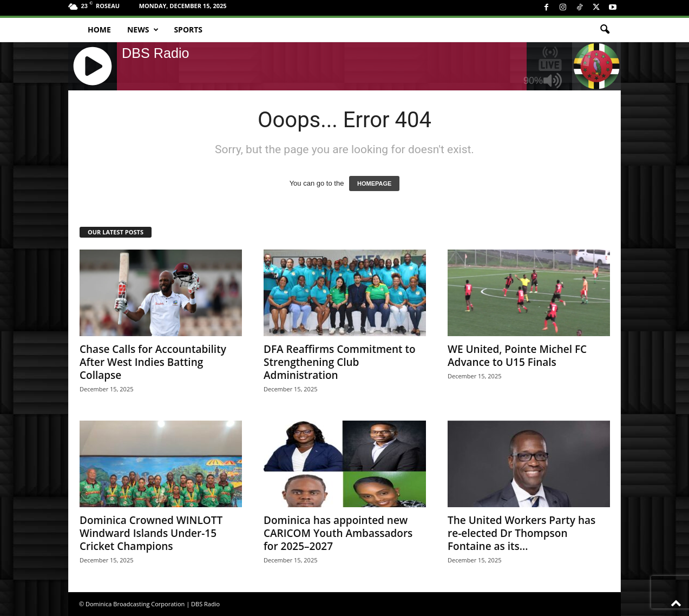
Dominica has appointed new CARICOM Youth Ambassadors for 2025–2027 (338, 533)
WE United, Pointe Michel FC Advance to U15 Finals (517, 356)
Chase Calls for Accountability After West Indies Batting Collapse (153, 362)
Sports (188, 30)
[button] (605, 30)
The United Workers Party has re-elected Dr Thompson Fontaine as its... (521, 533)
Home (99, 30)
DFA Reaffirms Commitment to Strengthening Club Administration (340, 362)
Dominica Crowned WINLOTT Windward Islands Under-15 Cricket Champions (151, 533)
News (143, 30)
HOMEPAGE (374, 184)
